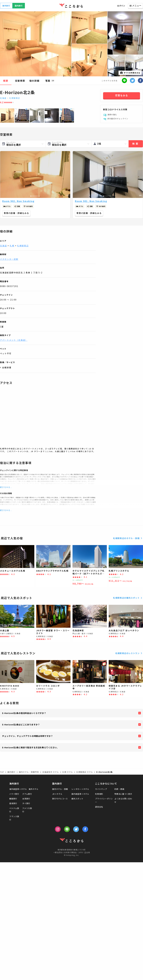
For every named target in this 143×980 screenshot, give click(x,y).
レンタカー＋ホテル (80, 789)
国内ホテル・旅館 (60, 789)
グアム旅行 (27, 794)
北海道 (3, 98)
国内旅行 (19, 6)
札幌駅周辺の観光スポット (128, 598)
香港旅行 (13, 803)
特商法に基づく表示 (123, 794)
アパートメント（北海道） (14, 340)
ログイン (121, 6)
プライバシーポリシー (104, 800)
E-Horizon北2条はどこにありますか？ (21, 725)
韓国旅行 (13, 799)
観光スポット (77, 799)
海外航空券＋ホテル (18, 789)
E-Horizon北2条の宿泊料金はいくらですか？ (24, 713)
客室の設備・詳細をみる (16, 213)
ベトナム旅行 (14, 810)
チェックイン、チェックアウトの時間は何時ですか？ (28, 736)
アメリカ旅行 (27, 810)
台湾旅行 (26, 799)
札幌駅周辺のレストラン (129, 653)
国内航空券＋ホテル (80, 794)
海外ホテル (34, 789)
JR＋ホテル (57, 794)
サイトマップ (101, 789)
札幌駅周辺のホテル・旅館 (128, 538)
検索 (136, 144)
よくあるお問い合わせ (123, 800)
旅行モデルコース (60, 799)
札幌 (12, 246)
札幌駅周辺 (15, 98)
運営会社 (99, 807)
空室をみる (122, 95)
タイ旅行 (26, 803)
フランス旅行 (14, 818)
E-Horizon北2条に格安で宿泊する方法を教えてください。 (30, 747)
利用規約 (99, 794)
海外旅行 (6, 6)
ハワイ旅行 (14, 794)
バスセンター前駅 (9, 259)
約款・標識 (119, 789)
